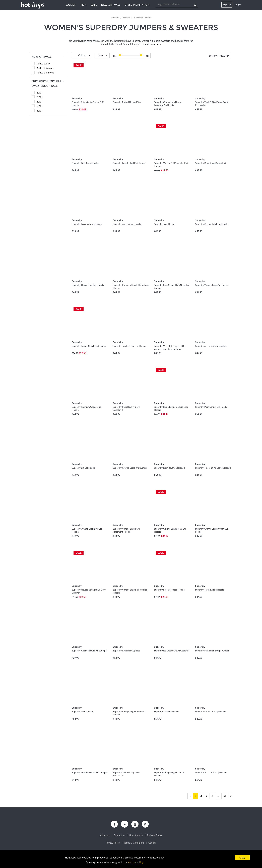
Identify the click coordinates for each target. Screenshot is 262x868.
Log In (238, 5)
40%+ (40, 102)
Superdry (77, 98)
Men (84, 5)
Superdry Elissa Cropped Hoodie (169, 590)
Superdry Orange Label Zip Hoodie (88, 285)
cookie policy (136, 862)
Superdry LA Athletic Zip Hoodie (87, 224)
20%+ (40, 93)
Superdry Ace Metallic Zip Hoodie (211, 773)
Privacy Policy (113, 843)
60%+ (40, 111)
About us (105, 836)
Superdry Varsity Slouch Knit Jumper (89, 346)
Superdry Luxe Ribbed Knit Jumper (129, 163)
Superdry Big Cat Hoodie (84, 468)
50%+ (40, 106)
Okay (242, 857)
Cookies (152, 843)
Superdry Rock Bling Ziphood (127, 651)
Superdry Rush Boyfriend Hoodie (170, 468)
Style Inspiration (137, 5)
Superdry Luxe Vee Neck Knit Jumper (90, 773)
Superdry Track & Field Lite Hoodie (129, 346)
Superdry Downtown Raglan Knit (211, 163)
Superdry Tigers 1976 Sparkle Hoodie (213, 468)
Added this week (45, 68)
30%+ (40, 97)
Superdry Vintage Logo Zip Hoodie (211, 285)
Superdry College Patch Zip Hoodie (212, 224)
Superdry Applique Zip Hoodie (127, 224)
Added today (43, 64)
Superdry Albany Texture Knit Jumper (90, 651)
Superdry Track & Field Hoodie (210, 590)
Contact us (119, 836)
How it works (136, 836)
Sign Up (227, 5)
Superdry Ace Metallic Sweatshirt (211, 346)
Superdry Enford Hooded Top (127, 102)
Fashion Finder (155, 836)
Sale (94, 5)
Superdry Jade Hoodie (165, 224)
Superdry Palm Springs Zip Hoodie (211, 407)
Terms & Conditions (134, 843)
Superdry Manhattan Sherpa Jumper (212, 651)
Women (71, 5)
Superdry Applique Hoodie (167, 712)
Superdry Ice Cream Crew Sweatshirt (172, 651)
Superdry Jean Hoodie (82, 712)
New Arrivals (111, 5)
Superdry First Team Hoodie (85, 163)
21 (225, 796)
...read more (155, 44)
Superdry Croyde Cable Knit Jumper (130, 468)
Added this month (46, 73)
